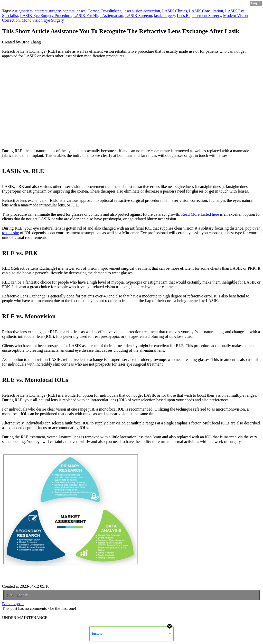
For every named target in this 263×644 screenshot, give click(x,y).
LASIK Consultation (206, 11)
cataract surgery (48, 11)
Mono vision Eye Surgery (43, 20)
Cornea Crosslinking (105, 11)
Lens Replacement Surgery (199, 16)
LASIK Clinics (174, 11)
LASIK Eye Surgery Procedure (46, 16)
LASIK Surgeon (139, 16)
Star (22, 595)
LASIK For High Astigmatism (98, 16)
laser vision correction (142, 11)
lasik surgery (165, 16)
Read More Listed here (200, 214)
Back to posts (13, 604)
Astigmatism (22, 11)
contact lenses (74, 11)
